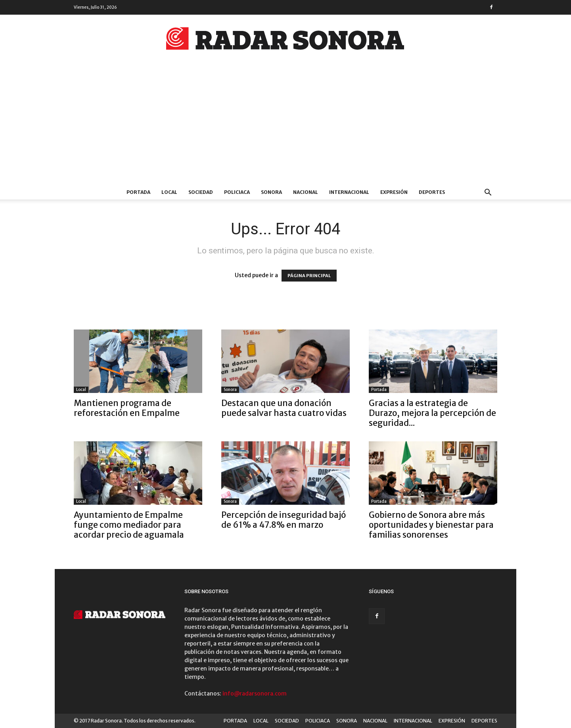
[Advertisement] (285, 126)
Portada (379, 390)
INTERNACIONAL (349, 192)
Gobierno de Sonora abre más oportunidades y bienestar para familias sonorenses (431, 525)
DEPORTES (432, 192)
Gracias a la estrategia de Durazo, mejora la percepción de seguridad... (432, 413)
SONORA (271, 192)
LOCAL (169, 192)
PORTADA (138, 192)
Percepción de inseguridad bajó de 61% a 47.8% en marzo (284, 520)
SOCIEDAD (201, 192)
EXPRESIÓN (394, 192)
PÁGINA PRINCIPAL (309, 276)
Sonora (230, 390)
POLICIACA (237, 192)
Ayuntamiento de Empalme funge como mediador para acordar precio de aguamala (129, 525)
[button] (488, 193)
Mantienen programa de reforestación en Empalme (127, 408)
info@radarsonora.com (255, 694)
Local (81, 390)
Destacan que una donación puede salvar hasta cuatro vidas (284, 408)
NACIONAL (306, 192)
